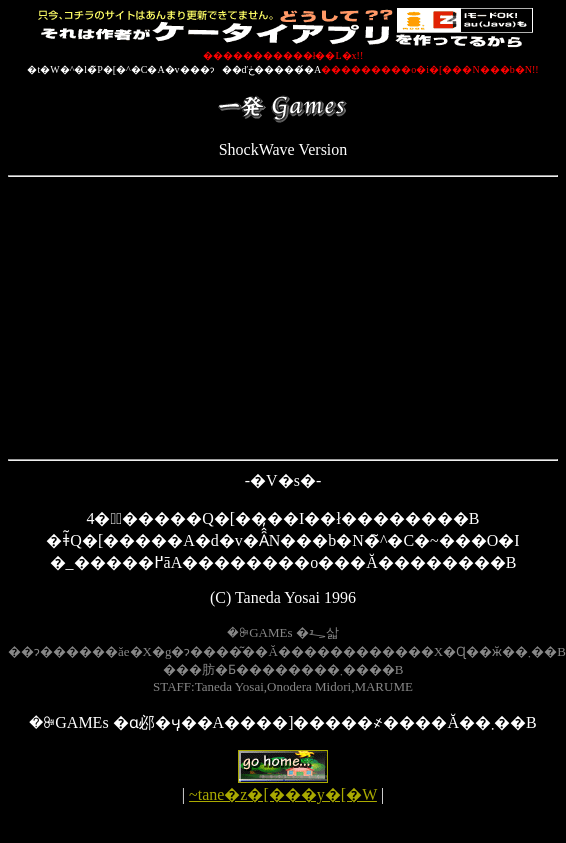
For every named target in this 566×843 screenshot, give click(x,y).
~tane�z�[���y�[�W (283, 794)
